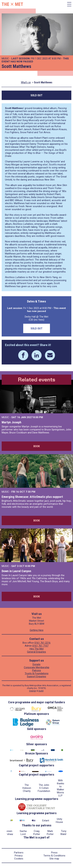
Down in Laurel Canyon (16, 571)
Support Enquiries (36, 676)
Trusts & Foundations (37, 673)
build (41, 691)
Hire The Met (37, 649)
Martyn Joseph (12, 422)
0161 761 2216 (42, 643)
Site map (54, 859)
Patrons (37, 670)
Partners (19, 853)
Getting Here (37, 630)
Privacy (19, 856)
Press (54, 853)
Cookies (19, 859)
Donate (36, 664)
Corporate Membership (37, 667)
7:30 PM (30, 492)
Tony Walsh (64, 833)
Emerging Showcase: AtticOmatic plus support (32, 497)
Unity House (59, 821)
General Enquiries (36, 652)
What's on (26, 82)
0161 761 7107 (40, 646)
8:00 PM (38, 417)
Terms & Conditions (54, 856)
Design (33, 691)
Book (37, 446)
